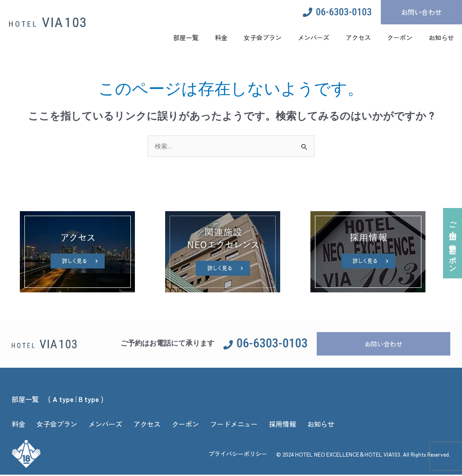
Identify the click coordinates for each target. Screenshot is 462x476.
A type (63, 400)
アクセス (358, 37)
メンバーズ (314, 37)
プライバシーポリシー (238, 455)
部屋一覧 (186, 37)
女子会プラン (263, 37)
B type (89, 400)
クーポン (400, 37)
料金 (221, 37)
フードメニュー (234, 425)
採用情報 (282, 425)
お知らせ (441, 37)
